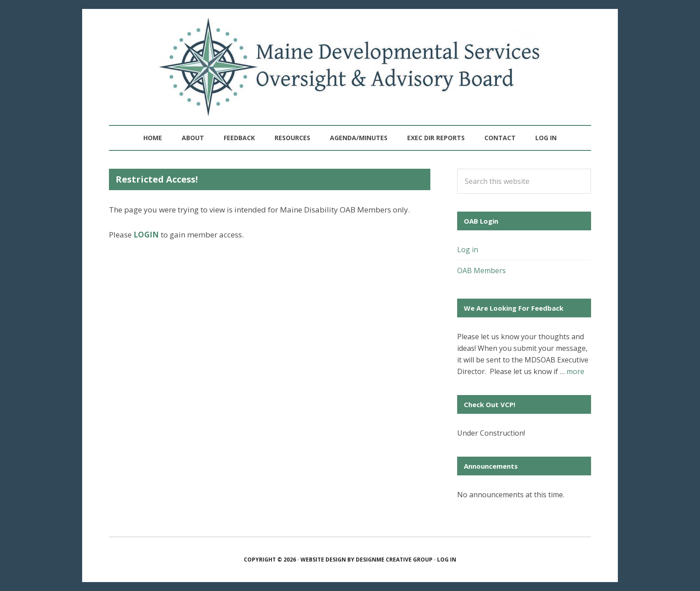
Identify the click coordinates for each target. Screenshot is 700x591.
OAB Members (481, 271)
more (575, 371)
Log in (546, 138)
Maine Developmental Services (350, 67)
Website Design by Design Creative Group (367, 560)
